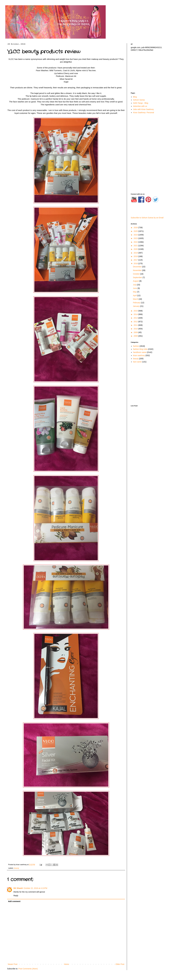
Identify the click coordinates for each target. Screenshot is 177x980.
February (137, 303)
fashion (136, 346)
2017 (136, 260)
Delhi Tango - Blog (141, 103)
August (136, 281)
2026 (136, 228)
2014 (136, 314)
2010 (136, 329)
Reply (16, 896)
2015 (136, 311)
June (135, 288)
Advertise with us (140, 106)
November (138, 270)
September (138, 277)
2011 (136, 325)
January (137, 306)
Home (66, 964)
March (136, 299)
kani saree (137, 362)
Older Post (120, 964)
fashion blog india (140, 349)
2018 (136, 256)
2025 (136, 231)
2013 (136, 318)
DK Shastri (18, 888)
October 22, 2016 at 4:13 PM (36, 888)
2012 (136, 322)
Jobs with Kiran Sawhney (143, 109)
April (135, 295)
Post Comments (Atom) (28, 969)
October (137, 274)
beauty (17, 868)
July (135, 285)
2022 (136, 242)
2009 (136, 332)
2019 (136, 253)
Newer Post (13, 964)
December (138, 267)
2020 (136, 249)
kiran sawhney (139, 355)
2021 (136, 246)
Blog (135, 97)
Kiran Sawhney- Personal (144, 113)
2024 (136, 235)
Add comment (14, 901)
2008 (136, 336)
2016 (136, 263)
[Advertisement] (149, 72)
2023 (136, 238)
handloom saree (140, 352)
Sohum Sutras (139, 100)
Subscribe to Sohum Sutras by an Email (147, 218)
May (135, 292)
